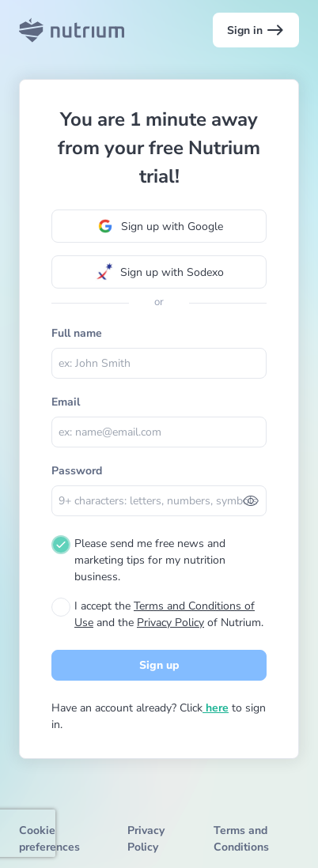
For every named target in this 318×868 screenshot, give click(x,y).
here (216, 708)
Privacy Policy (170, 623)
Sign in (256, 30)
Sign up (159, 665)
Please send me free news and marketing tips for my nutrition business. (150, 560)
